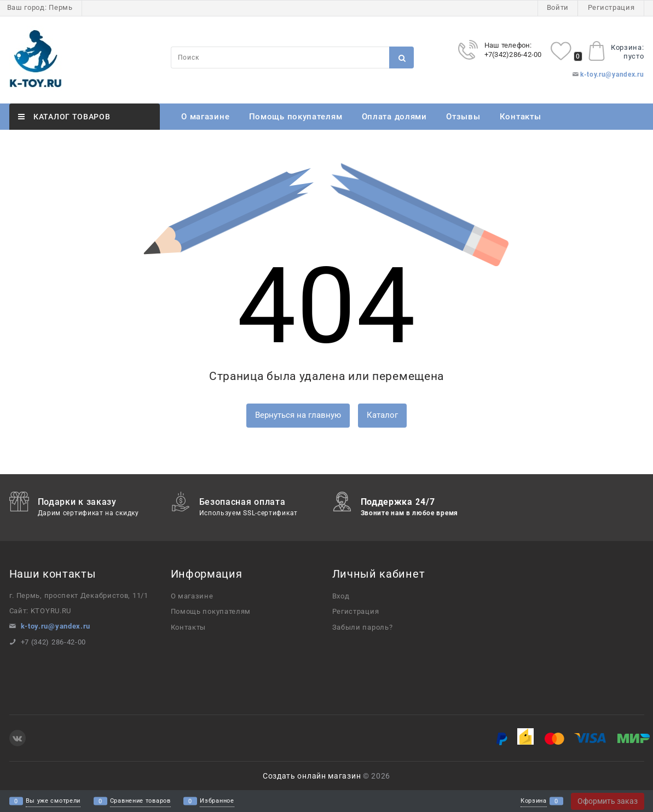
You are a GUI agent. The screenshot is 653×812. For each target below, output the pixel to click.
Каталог (382, 415)
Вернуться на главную (298, 415)
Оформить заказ (608, 801)
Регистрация (611, 7)
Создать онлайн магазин (312, 776)
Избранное (217, 801)
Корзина (534, 801)
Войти (558, 7)
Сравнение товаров (140, 801)
